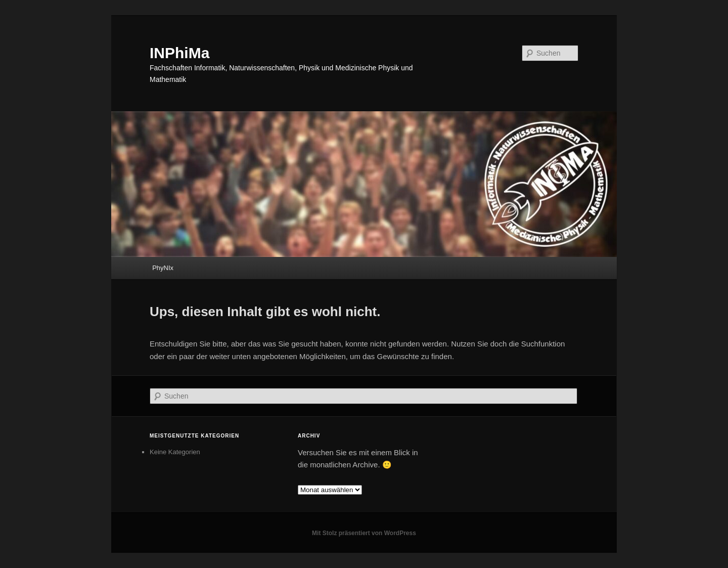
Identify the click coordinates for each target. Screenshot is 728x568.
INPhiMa (179, 53)
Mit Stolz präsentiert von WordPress (364, 533)
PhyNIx (163, 268)
